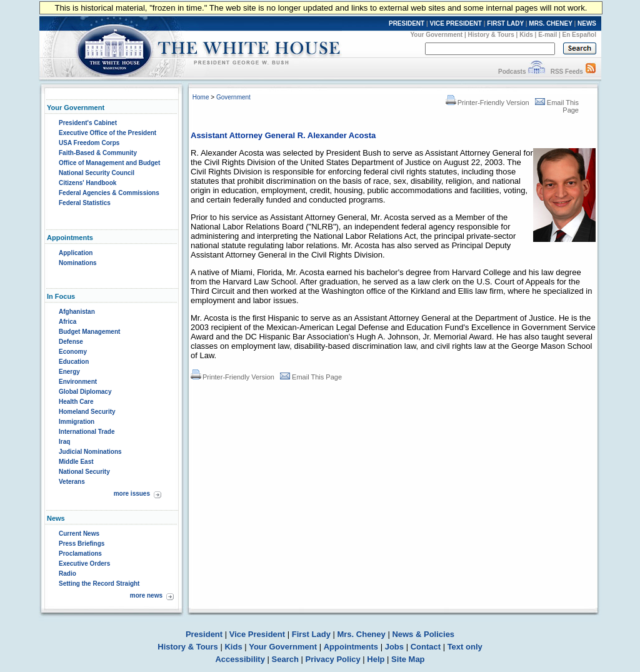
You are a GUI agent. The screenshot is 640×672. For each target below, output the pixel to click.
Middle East (76, 462)
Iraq (64, 442)
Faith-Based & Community (98, 153)
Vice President (257, 634)
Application (76, 253)
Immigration (77, 422)
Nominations (78, 263)
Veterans (72, 482)
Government (233, 97)
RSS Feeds (567, 72)
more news (146, 595)
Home (201, 97)
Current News (79, 534)
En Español (579, 35)
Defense (71, 342)
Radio (67, 574)
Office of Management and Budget (109, 163)
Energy (69, 372)
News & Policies (423, 634)
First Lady (311, 634)
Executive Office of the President (107, 133)
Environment (78, 382)
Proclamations (80, 554)
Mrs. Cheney (361, 634)
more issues (132, 494)
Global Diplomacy (85, 392)
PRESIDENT (407, 23)
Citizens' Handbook (87, 183)
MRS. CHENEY (550, 23)
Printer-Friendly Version (487, 103)
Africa (67, 322)
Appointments (351, 647)
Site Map (408, 659)
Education (74, 362)
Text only (465, 647)
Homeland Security (87, 412)
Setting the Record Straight (99, 584)
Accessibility (240, 659)
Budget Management (89, 332)
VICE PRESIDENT (456, 23)
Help (376, 659)
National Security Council (97, 173)
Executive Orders (84, 564)
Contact (426, 647)
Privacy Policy (333, 659)
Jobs (394, 647)
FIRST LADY (505, 23)
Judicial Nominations (90, 452)
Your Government (436, 35)
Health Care (76, 402)
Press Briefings (82, 544)
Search (285, 659)
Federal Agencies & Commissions (109, 193)
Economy (73, 352)
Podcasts (512, 72)
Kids (526, 35)
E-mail (547, 35)
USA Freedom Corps (89, 143)
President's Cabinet (88, 123)
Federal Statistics (85, 203)
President (204, 634)
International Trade (87, 432)
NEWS (587, 23)
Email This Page (311, 377)
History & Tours (491, 35)
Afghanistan (77, 312)
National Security (84, 472)
